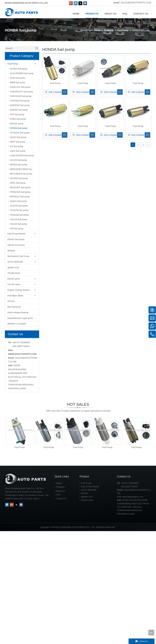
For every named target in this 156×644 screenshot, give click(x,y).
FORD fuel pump (18, 119)
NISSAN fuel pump (19, 178)
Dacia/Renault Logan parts (20, 318)
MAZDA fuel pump (19, 165)
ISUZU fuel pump (18, 137)
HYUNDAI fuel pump (20, 133)
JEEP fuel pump (18, 142)
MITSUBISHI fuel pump (21, 174)
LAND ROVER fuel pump (22, 155)
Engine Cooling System (19, 290)
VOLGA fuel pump (19, 219)
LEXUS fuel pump (18, 160)
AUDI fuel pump (17, 78)
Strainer (11, 251)
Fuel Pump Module (16, 234)
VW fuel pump (17, 229)
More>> (37, 611)
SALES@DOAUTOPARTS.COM (136, 3)
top (151, 633)
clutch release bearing (18, 312)
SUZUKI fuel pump (19, 206)
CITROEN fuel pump (20, 101)
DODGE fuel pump (19, 110)
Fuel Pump (13, 64)
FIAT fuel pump (17, 114)
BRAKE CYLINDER (17, 324)
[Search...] (20, 48)
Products (60, 600)
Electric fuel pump (16, 239)
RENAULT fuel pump (20, 197)
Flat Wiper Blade (15, 296)
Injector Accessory (16, 245)
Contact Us (61, 611)
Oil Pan (11, 301)
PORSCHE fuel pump (20, 192)
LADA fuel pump (18, 151)
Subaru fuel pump (18, 201)
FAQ (58, 608)
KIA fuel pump (17, 146)
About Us (61, 604)
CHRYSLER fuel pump (21, 96)
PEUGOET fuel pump (20, 187)
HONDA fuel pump (19, 128)
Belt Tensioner (14, 307)
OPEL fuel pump (18, 183)
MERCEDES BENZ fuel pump (24, 169)
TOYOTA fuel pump (19, 210)
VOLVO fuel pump (19, 224)
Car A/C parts (14, 284)
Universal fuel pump (19, 215)
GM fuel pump (17, 124)
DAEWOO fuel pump (20, 105)
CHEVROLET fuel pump (21, 92)
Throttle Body (14, 273)
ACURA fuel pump (19, 69)
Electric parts (14, 279)
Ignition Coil (13, 267)
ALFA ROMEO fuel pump (22, 73)
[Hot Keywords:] (37, 48)
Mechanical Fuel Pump (18, 256)
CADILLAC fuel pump (20, 87)
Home (59, 596)
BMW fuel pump (18, 82)
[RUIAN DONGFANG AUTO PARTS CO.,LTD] (26, 592)
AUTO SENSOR (15, 262)
